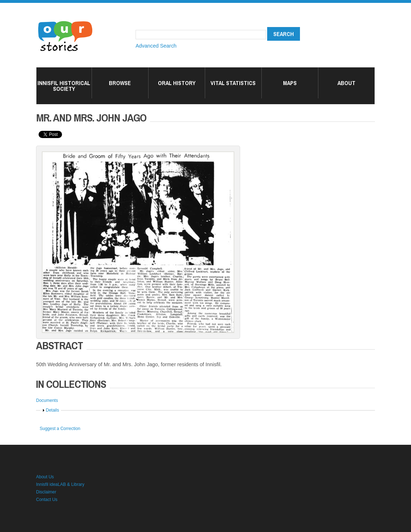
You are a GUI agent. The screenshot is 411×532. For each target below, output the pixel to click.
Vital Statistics (233, 83)
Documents (47, 400)
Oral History (177, 83)
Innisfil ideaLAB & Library (60, 484)
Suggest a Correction (60, 429)
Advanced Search (156, 46)
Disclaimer (46, 492)
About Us (45, 477)
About (346, 83)
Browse (120, 83)
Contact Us (47, 500)
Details (52, 410)
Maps (290, 83)
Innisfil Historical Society (64, 86)
